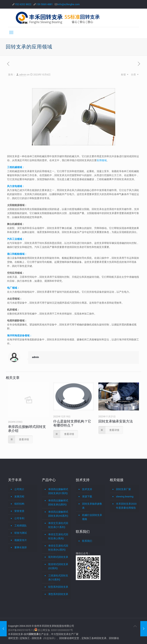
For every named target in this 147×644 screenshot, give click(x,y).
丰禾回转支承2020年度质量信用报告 (126, 506)
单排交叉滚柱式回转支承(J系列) (58, 536)
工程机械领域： (16, 167)
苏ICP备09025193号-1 (21, 630)
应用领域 (102, 160)
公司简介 (19, 489)
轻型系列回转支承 (58, 587)
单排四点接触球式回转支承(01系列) (58, 491)
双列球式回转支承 (58, 557)
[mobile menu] (11, 33)
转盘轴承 (49, 638)
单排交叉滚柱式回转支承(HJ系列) (58, 548)
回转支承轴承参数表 (92, 506)
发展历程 (19, 496)
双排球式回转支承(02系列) (58, 566)
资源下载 (87, 496)
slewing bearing (125, 496)
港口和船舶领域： (17, 254)
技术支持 (87, 489)
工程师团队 (21, 526)
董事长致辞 (21, 547)
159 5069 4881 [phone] (45, 4)
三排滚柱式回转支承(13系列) (58, 578)
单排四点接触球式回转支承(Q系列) (58, 503)
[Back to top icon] (135, 626)
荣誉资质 (19, 511)
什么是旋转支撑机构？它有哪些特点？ (72, 423)
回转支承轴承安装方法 (116, 421)
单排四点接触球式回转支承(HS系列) (58, 514)
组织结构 (19, 504)
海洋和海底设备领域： (20, 335)
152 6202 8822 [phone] (23, 4)
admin (23, 75)
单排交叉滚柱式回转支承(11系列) (58, 525)
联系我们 (87, 541)
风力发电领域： (16, 186)
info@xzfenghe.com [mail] (69, 4)
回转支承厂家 (123, 489)
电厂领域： (13, 288)
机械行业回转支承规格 (92, 517)
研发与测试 (21, 533)
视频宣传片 (21, 540)
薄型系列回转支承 (58, 594)
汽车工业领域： (16, 239)
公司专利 (19, 518)
